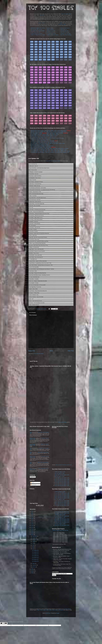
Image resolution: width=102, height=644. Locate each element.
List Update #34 (34, 159)
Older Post (71, 351)
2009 (56, 148)
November (34, 536)
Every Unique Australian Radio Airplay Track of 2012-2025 (42, 141)
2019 (32, 524)
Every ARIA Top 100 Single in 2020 (62, 525)
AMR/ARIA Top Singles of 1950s (37, 130)
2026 (62, 138)
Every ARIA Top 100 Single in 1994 (53, 161)
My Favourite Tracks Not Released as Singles (40, 145)
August (34, 542)
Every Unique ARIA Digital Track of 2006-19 (39, 138)
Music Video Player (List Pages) (66, 35)
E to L (48, 137)
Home (51, 351)
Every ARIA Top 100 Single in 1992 (62, 516)
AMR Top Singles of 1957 (60, 472)
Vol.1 (57, 465)
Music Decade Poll (50, 29)
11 (66, 465)
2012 (32, 569)
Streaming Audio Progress (65, 28)
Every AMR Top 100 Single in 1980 (62, 482)
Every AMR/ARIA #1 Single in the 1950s (39, 151)
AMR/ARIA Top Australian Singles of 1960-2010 (56, 132)
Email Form (33, 477)
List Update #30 (35, 561)
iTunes (40, 23)
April (33, 549)
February (34, 565)
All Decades (61, 610)
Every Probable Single (62, 150)
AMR (61, 23)
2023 (32, 517)
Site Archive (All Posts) (64, 31)
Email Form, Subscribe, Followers (53, 35)
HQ (55, 152)
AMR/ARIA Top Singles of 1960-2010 (38, 132)
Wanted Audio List (64, 29)
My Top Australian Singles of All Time (49, 136)
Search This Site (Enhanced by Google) (38, 35)
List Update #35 (35, 552)
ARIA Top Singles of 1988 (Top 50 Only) (38, 143)
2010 (32, 573)
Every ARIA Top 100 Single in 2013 (62, 522)
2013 (59, 148)
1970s (49, 130)
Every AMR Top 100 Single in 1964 (62, 481)
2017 (32, 527)
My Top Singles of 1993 (60, 473)
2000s (59, 130)
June (33, 545)
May (33, 547)
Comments (33, 485)
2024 (32, 515)
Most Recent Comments (51, 32)
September (35, 540)
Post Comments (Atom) (39, 354)
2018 (32, 526)
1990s (55, 130)
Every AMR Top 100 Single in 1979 (62, 478)
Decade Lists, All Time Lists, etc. (37, 33)
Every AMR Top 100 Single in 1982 (62, 484)
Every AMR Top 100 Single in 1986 (62, 485)
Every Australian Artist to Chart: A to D (38, 137)
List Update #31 (35, 559)
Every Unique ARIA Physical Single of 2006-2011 (40, 139)
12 (67, 465)
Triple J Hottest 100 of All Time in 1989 (38, 148)
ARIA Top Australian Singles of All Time (55, 133)
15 (71, 465)
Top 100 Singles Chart (66, 14)
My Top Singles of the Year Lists (37, 29)
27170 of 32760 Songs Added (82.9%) (60, 530)
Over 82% (42, 15)
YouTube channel (67, 609)
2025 (32, 513)
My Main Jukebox (50, 28)
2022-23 (55, 138)
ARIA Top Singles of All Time (36, 133)
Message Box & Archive (51, 31)
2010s (62, 130)
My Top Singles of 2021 (60, 476)
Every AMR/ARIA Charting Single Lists (38, 31)
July (33, 543)
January (34, 567)
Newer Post (32, 351)
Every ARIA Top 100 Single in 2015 (62, 519)
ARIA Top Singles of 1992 (60, 518)
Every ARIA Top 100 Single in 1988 (62, 479)
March (34, 563)
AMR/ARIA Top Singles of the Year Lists (38, 28)
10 (65, 465)
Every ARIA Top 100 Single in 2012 (62, 512)
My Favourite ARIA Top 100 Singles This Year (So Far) (42, 146)
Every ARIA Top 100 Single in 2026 (62, 501)
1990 (48, 148)
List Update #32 (35, 557)
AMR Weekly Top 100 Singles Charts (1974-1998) (41, 147)
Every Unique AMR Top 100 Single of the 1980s (40, 150)
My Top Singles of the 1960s (36, 134)
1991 (51, 148)
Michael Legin (32, 438)
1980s (52, 130)
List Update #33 (35, 556)
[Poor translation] (5, 623)
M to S (51, 137)
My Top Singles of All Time (36, 136)
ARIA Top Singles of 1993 (60, 524)
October (34, 538)
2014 (63, 143)
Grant (31, 432)
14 (70, 465)
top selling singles (62, 24)
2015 (32, 531)
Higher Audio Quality (62, 422)
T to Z (54, 137)
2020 (32, 522)
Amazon (43, 23)
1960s (46, 130)
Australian (66, 148)
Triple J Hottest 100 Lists (35, 32)
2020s (65, 130)
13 (68, 465)
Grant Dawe (48, 613)
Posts (32, 483)
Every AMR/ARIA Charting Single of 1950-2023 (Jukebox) (42, 152)
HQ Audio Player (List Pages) (66, 33)
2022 (32, 518)
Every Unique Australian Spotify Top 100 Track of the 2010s (43, 142)
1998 (54, 148)
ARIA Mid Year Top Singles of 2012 (54, 143)
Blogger (58, 613)
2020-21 (51, 138)
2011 (32, 571)
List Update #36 (35, 550)
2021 (32, 520)
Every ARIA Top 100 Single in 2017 (62, 521)
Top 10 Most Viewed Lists (51, 33)
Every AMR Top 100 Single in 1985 (62, 505)
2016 (32, 529)
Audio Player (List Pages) (65, 32)
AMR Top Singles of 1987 (60, 515)
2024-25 (59, 138)
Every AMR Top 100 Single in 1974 (62, 475)
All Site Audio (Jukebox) (62, 152)
